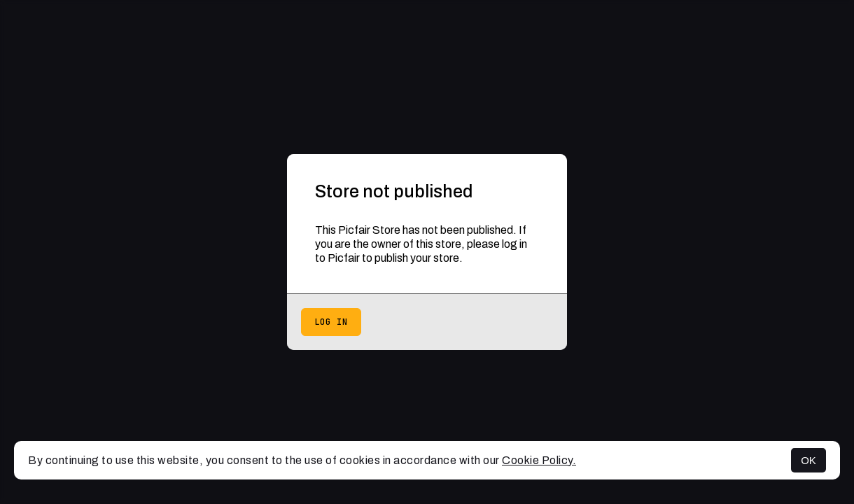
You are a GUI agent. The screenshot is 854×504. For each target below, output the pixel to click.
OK (808, 460)
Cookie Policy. (539, 460)
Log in (331, 322)
